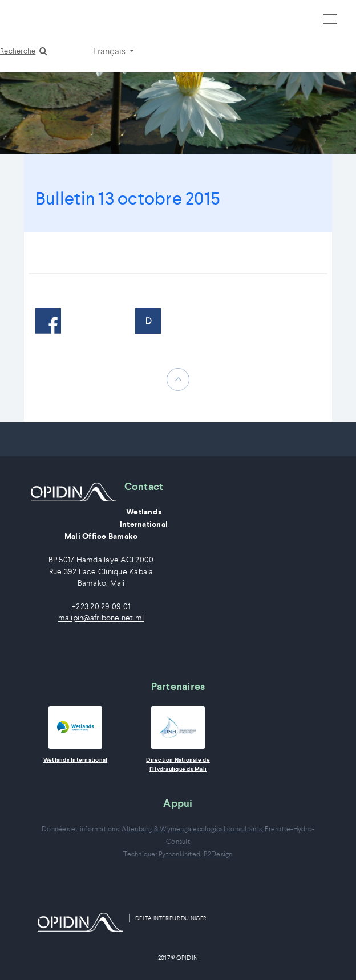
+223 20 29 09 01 (101, 607)
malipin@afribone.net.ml (101, 618)
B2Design (218, 854)
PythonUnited (179, 854)
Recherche (18, 51)
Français (110, 51)
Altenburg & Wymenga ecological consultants (192, 829)
